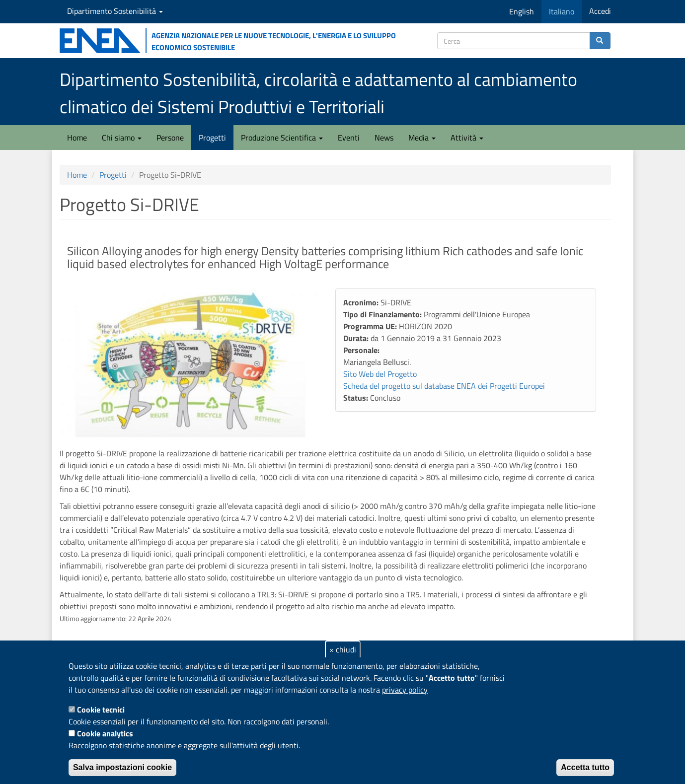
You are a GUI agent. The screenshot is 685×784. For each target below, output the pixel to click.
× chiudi (343, 649)
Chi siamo (122, 138)
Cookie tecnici (101, 710)
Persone (170, 138)
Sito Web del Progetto (380, 374)
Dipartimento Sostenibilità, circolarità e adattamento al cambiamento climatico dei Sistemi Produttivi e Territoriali (318, 93)
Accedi (600, 11)
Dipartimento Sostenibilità (115, 11)
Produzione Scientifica (282, 138)
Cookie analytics (105, 733)
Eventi (349, 138)
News (384, 138)
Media (422, 138)
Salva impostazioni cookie (122, 767)
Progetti (212, 138)
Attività (467, 138)
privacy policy (405, 690)
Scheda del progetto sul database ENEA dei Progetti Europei (444, 386)
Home (77, 138)
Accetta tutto (585, 767)
